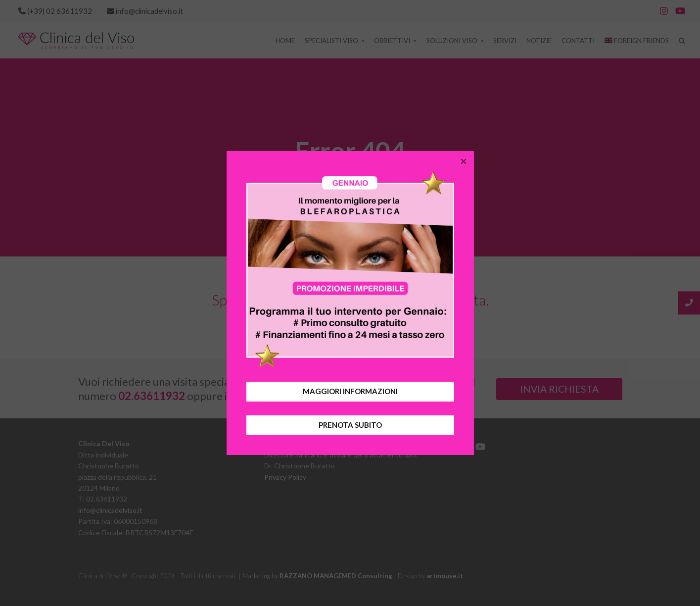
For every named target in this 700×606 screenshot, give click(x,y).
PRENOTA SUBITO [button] (350, 425)
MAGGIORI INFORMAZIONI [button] (350, 391)
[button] (464, 161)
